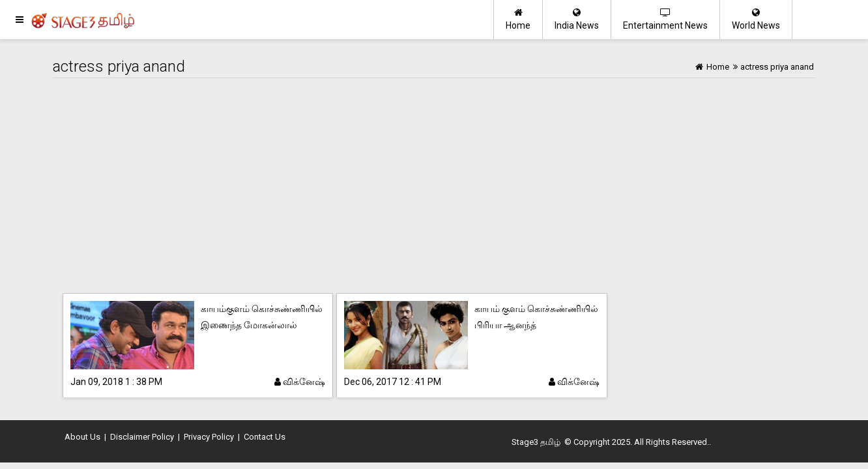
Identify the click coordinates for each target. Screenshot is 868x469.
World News (756, 19)
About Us (82, 437)
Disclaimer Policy (142, 437)
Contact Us (265, 437)
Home (518, 19)
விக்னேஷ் (300, 382)
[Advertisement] (434, 189)
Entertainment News (665, 19)
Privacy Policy (209, 437)
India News (577, 19)
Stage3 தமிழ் (536, 442)
